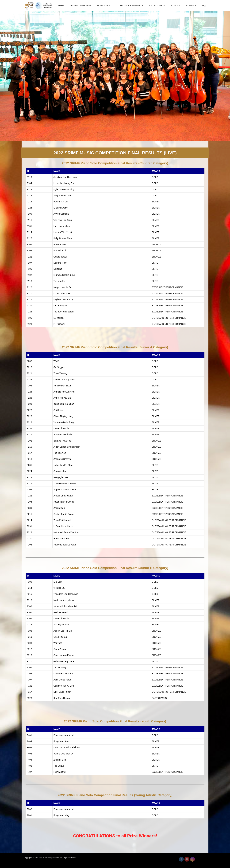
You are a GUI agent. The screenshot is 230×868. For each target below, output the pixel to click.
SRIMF (46, 858)
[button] (5, 76)
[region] (115, 76)
